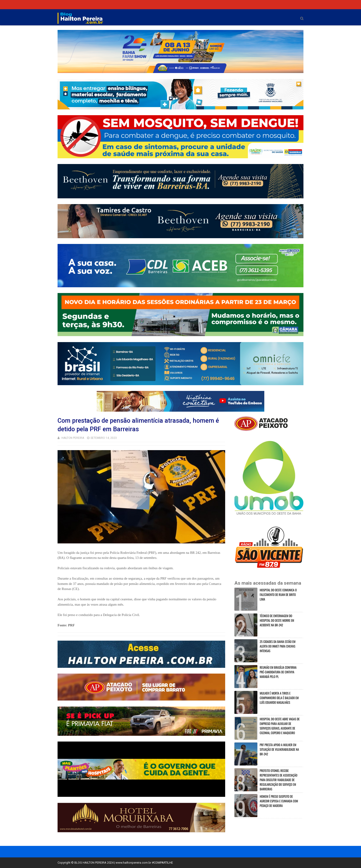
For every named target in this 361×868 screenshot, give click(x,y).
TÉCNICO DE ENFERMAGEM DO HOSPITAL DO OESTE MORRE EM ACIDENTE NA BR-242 (277, 620)
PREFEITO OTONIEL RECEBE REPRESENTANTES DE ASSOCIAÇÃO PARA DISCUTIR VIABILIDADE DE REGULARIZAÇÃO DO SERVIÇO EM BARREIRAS (279, 780)
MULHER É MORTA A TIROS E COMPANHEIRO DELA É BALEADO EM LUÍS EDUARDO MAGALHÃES (279, 698)
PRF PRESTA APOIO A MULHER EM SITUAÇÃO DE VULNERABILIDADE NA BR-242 (279, 749)
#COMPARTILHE (162, 863)
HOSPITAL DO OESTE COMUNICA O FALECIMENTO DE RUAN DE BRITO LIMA (278, 595)
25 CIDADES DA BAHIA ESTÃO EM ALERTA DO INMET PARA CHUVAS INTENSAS (278, 646)
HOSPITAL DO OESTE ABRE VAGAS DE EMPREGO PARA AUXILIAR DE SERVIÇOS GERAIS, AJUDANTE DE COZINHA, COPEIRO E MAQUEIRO (280, 726)
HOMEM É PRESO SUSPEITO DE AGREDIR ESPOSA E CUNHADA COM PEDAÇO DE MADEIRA (279, 801)
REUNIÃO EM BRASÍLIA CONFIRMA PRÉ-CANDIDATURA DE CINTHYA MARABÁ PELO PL (278, 672)
